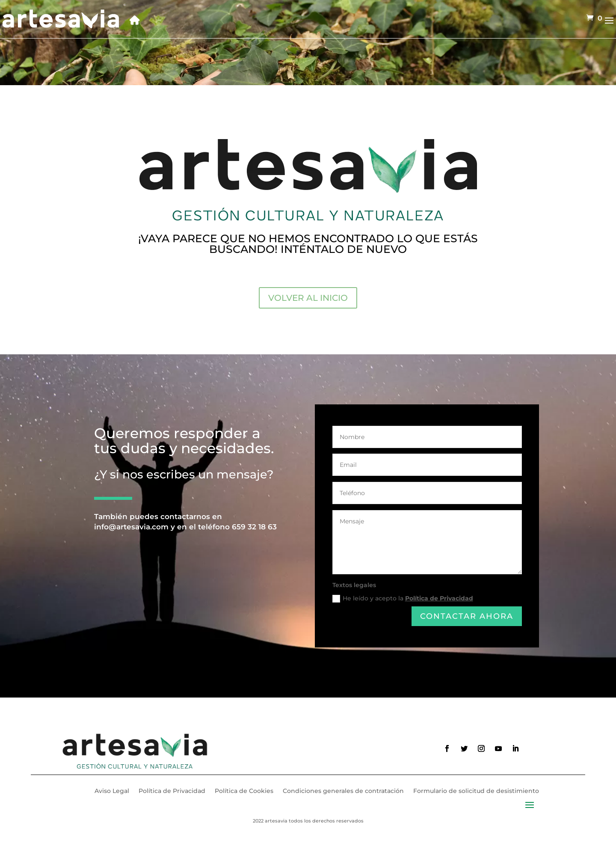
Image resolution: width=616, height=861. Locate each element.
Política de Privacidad (439, 599)
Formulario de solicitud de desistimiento (476, 791)
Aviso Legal (112, 791)
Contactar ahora (467, 616)
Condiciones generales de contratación (343, 791)
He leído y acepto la (403, 600)
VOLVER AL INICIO (308, 298)
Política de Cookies (244, 791)
